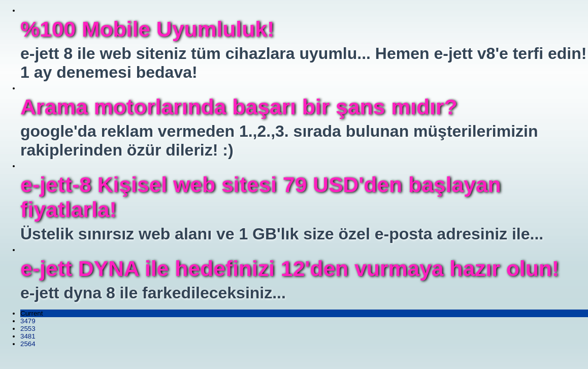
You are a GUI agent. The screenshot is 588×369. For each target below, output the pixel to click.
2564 (28, 344)
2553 (28, 329)
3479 (28, 321)
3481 (28, 336)
